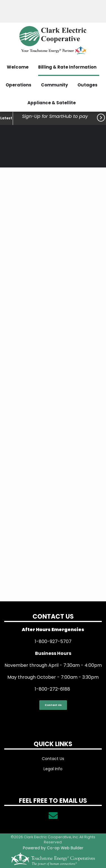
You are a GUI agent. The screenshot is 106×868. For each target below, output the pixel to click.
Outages (87, 85)
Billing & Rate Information (67, 67)
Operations (19, 85)
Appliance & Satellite (52, 103)
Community (54, 85)
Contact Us (53, 705)
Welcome (18, 67)
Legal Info (53, 769)
